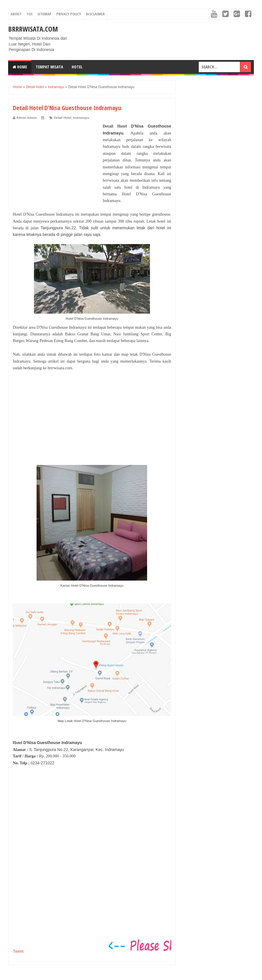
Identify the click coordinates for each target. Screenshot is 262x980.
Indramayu (81, 118)
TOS (29, 14)
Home (20, 67)
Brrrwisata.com (33, 29)
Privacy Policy (69, 14)
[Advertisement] (56, 159)
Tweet (18, 951)
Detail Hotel (63, 118)
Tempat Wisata (49, 67)
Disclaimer (95, 14)
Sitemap (44, 14)
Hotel (77, 67)
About (16, 14)
